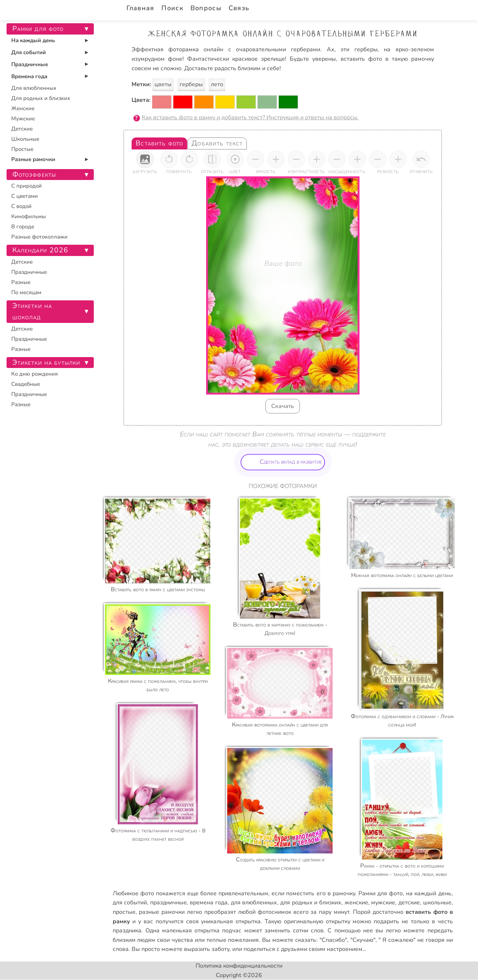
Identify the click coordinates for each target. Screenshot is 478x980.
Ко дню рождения (35, 374)
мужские (383, 903)
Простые (22, 149)
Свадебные (26, 384)
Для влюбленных (34, 88)
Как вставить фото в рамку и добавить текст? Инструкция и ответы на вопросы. (250, 117)
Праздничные (30, 64)
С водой (21, 206)
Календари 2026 (41, 250)
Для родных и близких (41, 98)
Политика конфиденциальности (239, 966)
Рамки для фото (381, 893)
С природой (27, 186)
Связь (239, 8)
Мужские (23, 119)
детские (409, 903)
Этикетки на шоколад (32, 311)
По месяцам (26, 292)
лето (217, 84)
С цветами (25, 196)
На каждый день (33, 40)
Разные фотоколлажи (39, 237)
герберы (191, 84)
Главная (140, 8)
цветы (163, 84)
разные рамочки (162, 912)
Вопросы (206, 8)
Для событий (29, 52)
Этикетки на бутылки (47, 363)
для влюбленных (254, 903)
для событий (130, 903)
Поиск (172, 8)
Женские (23, 108)
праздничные (168, 903)
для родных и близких (311, 903)
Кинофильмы (29, 216)
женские (356, 903)
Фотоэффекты (34, 175)
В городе (23, 227)
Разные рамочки (33, 159)
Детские (22, 129)
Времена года (29, 76)
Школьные (25, 139)
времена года (209, 903)
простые (124, 912)
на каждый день (429, 893)
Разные (21, 282)
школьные (437, 903)
